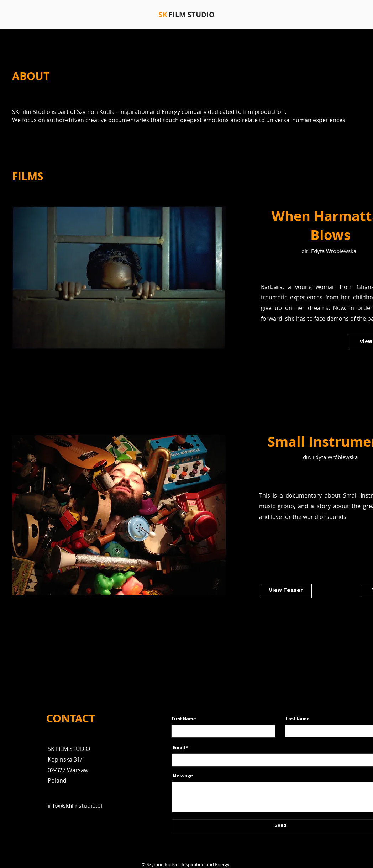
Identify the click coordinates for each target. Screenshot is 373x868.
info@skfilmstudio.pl (75, 806)
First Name (184, 719)
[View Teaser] (286, 591)
